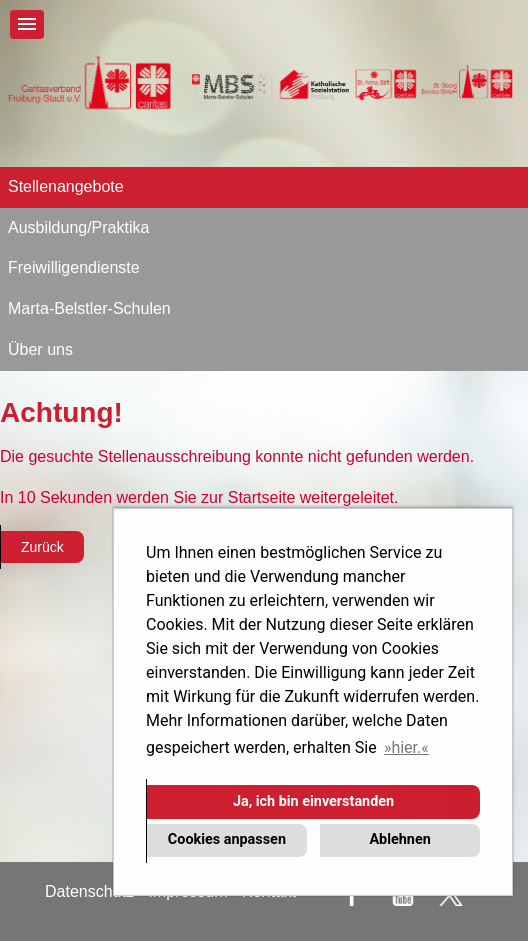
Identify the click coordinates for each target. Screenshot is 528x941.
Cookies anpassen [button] (227, 839)
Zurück (42, 547)
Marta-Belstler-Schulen (89, 308)
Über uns (40, 349)
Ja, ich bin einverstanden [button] (313, 801)
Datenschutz (89, 891)
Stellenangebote (66, 186)
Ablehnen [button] (399, 839)
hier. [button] (406, 747)
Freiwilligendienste (74, 267)
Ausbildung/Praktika (78, 227)
